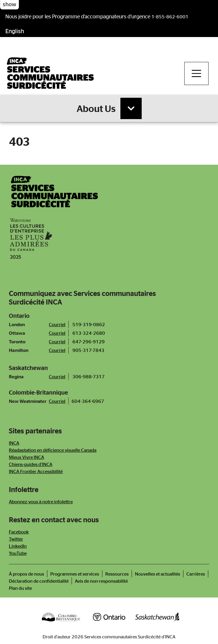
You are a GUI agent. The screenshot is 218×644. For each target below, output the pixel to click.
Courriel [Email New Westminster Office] (57, 401)
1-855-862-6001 (170, 17)
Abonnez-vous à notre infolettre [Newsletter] (41, 502)
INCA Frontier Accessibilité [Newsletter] (36, 471)
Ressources (117, 574)
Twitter (16, 539)
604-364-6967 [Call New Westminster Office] (88, 401)
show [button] (9, 4)
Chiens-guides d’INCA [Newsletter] (31, 464)
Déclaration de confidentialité (39, 581)
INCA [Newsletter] (14, 443)
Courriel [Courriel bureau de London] (57, 324)
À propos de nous (26, 574)
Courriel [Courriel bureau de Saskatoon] (57, 377)
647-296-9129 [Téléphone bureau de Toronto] (89, 342)
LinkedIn (18, 546)
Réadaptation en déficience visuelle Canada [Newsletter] (53, 450)
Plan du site (20, 588)
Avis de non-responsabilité (101, 581)
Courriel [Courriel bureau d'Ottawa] (57, 333)
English (15, 31)
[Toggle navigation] (196, 73)
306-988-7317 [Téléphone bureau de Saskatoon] (89, 377)
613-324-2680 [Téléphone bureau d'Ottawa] (89, 333)
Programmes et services (75, 574)
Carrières (196, 574)
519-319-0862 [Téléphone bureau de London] (89, 324)
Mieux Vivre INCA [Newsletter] (26, 457)
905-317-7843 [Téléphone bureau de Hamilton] (88, 350)
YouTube (18, 553)
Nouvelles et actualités (158, 574)
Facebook (19, 532)
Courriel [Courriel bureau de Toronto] (57, 342)
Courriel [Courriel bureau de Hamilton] (57, 350)
